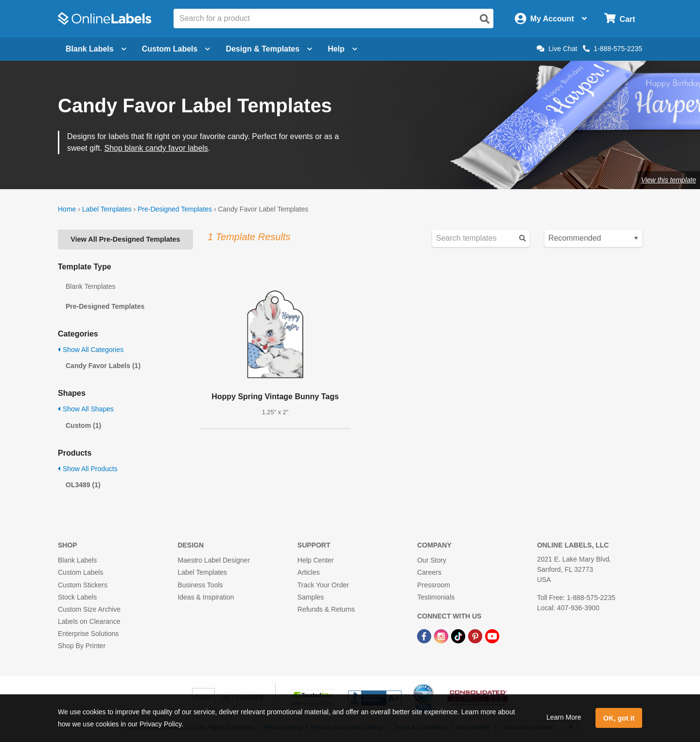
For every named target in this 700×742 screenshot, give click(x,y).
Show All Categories (91, 350)
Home (67, 209)
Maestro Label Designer (214, 560)
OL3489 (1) (83, 485)
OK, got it (619, 718)
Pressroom (434, 585)
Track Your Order (323, 585)
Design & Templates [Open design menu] (269, 49)
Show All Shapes (86, 409)
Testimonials (436, 597)
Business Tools (200, 585)
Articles (309, 572)
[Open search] (485, 19)
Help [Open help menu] (342, 49)
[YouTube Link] (492, 636)
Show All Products (88, 469)
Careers (429, 572)
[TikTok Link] (459, 636)
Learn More (564, 717)
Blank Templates (90, 286)
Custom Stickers (83, 585)
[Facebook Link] (425, 636)
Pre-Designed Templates (175, 209)
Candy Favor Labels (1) (103, 366)
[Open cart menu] (620, 19)
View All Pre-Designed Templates (125, 239)
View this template (669, 180)
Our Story (432, 560)
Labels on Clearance (89, 621)
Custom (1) (83, 425)
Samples (311, 597)
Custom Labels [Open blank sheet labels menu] (176, 49)
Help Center (316, 560)
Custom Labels (80, 572)
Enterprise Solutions (88, 634)
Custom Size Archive (89, 609)
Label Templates (107, 209)
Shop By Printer (82, 646)
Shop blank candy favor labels (156, 148)
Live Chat (557, 49)
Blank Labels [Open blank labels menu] (96, 49)
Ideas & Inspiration (206, 597)
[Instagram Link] (442, 636)
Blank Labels (77, 560)
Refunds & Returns (326, 609)
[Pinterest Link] (476, 636)
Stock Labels (77, 597)
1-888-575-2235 (612, 49)
